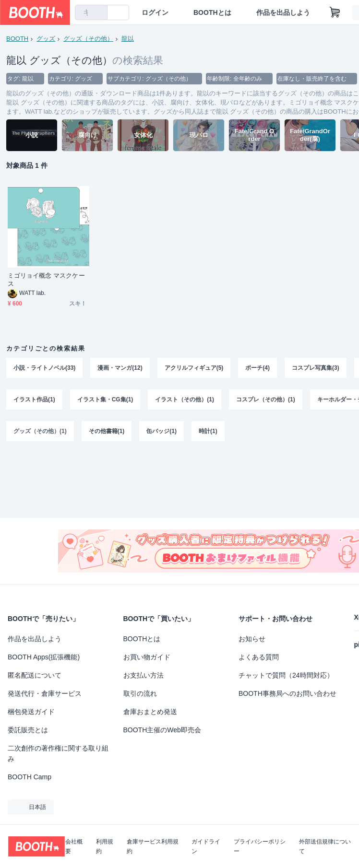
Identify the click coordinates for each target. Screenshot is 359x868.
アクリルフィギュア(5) (194, 368)
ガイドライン (206, 846)
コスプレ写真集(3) (316, 368)
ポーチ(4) (257, 368)
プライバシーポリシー (260, 846)
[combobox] (91, 12)
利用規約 (105, 846)
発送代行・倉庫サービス (45, 693)
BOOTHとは (212, 12)
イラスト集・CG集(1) (105, 399)
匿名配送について (35, 675)
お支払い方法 (144, 675)
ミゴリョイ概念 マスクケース (46, 280)
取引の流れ (140, 693)
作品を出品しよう (283, 12)
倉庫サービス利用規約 (153, 846)
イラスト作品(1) (34, 399)
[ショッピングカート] (335, 12)
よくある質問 (259, 657)
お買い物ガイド (147, 657)
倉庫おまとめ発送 (150, 712)
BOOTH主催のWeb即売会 (162, 730)
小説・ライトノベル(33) (44, 368)
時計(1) (208, 431)
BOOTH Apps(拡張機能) (44, 657)
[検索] (98, 13)
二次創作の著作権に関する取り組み (58, 753)
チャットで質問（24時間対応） (286, 675)
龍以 (128, 39)
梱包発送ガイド (31, 712)
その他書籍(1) (107, 431)
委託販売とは (28, 730)
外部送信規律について (325, 846)
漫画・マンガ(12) (120, 368)
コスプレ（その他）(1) (266, 399)
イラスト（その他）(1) (185, 399)
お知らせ (252, 639)
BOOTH (17, 39)
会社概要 (74, 846)
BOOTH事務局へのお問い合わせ (287, 693)
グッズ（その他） (88, 39)
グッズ (46, 39)
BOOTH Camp (30, 777)
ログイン (155, 12)
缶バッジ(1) (162, 431)
